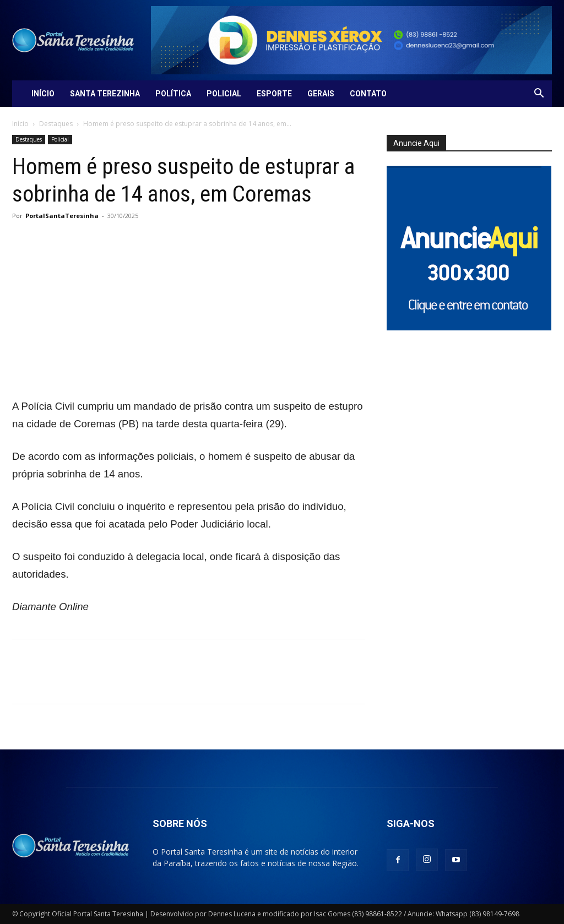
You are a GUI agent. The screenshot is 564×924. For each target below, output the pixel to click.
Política (173, 94)
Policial (224, 94)
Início (43, 94)
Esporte (274, 94)
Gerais (321, 94)
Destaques (56, 124)
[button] (539, 94)
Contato (368, 94)
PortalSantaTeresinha (62, 216)
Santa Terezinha (105, 94)
